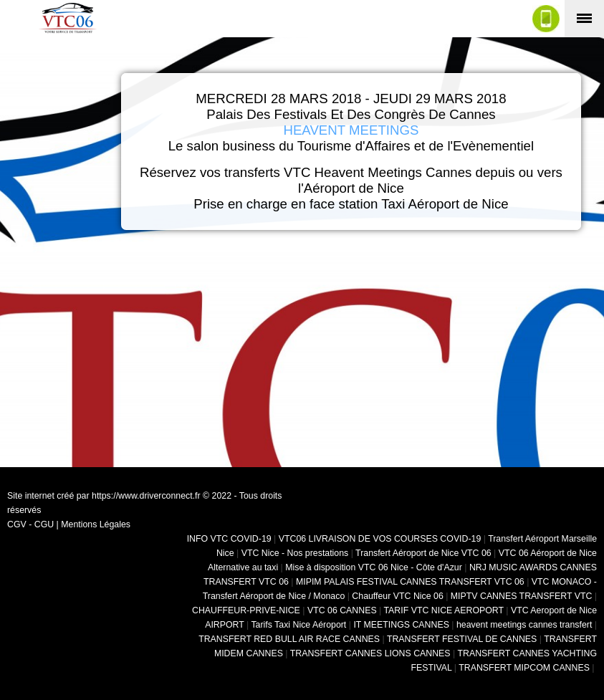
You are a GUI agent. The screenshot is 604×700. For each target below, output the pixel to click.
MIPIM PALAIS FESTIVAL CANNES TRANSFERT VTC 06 (410, 582)
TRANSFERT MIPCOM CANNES (524, 668)
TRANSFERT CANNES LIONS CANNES (370, 653)
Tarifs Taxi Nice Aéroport (298, 625)
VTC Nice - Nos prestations (295, 553)
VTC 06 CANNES (342, 610)
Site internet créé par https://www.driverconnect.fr (104, 496)
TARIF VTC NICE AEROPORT (444, 610)
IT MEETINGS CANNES (401, 625)
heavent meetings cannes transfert (524, 625)
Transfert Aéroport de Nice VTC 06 (423, 553)
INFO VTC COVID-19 (229, 539)
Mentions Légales (96, 524)
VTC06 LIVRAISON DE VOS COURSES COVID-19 (380, 539)
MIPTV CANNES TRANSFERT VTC (522, 596)
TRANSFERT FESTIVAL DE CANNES (462, 639)
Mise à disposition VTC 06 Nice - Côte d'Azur (374, 567)
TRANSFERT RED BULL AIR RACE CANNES (289, 639)
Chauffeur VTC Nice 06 (397, 596)
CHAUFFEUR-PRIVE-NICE (246, 610)
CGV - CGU (30, 524)
